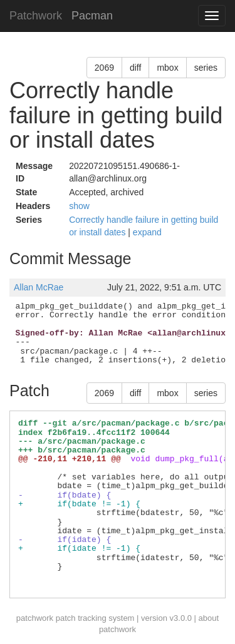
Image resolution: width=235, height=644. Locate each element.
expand (147, 232)
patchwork (35, 618)
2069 (104, 68)
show (79, 206)
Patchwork (36, 16)
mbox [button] (167, 68)
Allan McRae (39, 287)
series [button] (206, 68)
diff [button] (135, 68)
